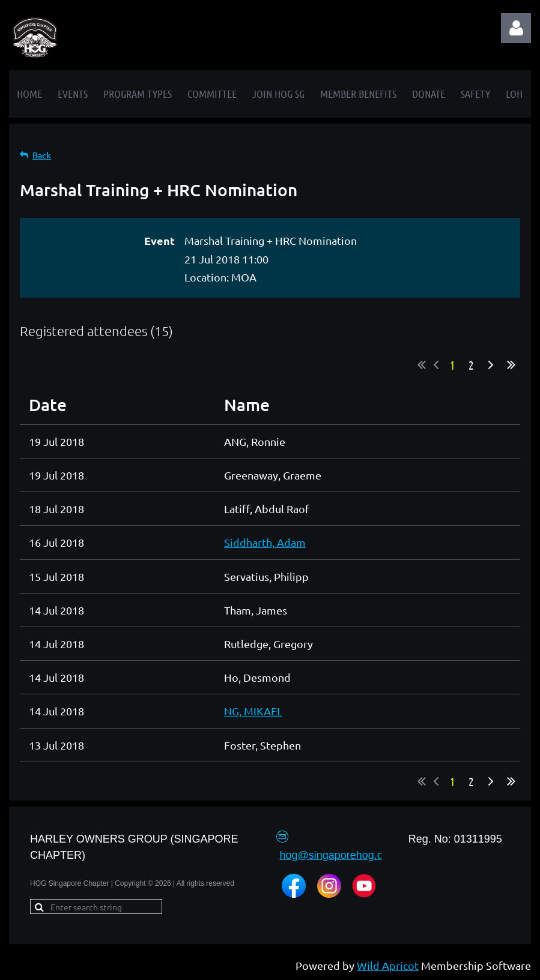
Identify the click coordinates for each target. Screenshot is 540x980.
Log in (516, 28)
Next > (491, 365)
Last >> (511, 365)
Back (42, 155)
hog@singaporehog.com (338, 855)
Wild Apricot (388, 965)
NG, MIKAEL (253, 711)
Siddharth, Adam (265, 542)
